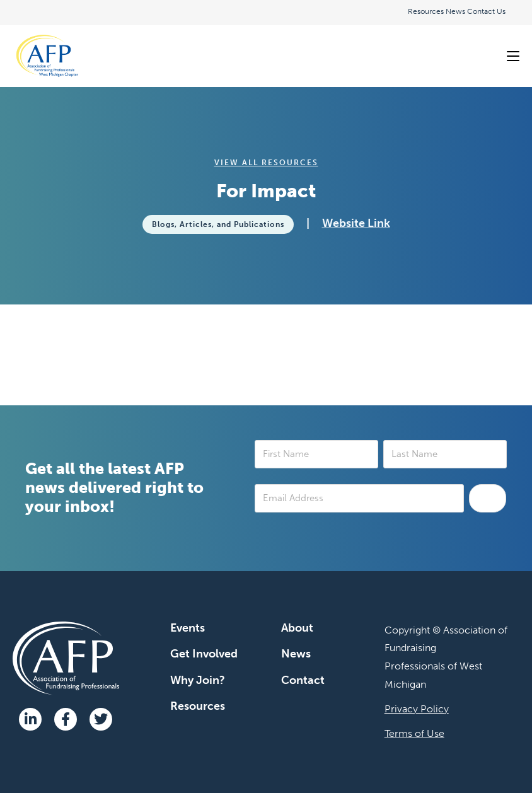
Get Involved (204, 654)
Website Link (356, 223)
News (455, 11)
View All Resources (266, 163)
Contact (303, 680)
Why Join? (198, 680)
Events (188, 628)
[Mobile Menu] (513, 56)
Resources (426, 11)
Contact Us (486, 11)
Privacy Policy (417, 709)
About (297, 628)
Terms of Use (414, 733)
